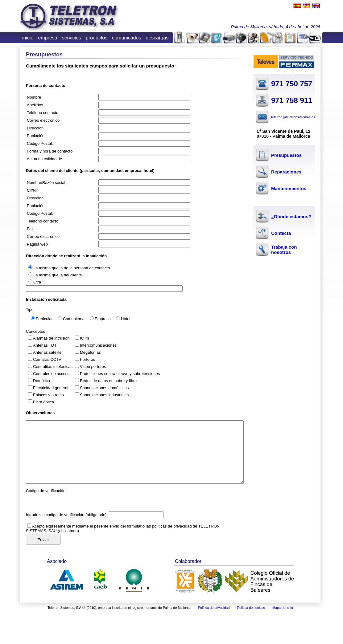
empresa (48, 38)
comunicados (126, 38)
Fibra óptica (43, 402)
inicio (28, 38)
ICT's (85, 338)
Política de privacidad (214, 608)
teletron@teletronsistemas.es (293, 117)
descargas (157, 38)
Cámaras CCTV (47, 359)
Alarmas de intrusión (51, 338)
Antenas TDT (45, 345)
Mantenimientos (289, 188)
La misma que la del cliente (58, 275)
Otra (37, 282)
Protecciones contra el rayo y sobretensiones (120, 374)
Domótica (41, 381)
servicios (72, 38)
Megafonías (90, 352)
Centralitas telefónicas (53, 367)
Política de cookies (251, 608)
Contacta (281, 233)
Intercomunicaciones (98, 345)
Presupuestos (286, 155)
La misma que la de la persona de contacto (72, 268)
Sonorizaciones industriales (104, 395)
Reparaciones (286, 172)
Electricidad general (51, 388)
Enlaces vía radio (48, 395)
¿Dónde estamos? (291, 216)
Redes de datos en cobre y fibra (108, 381)
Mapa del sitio (283, 608)
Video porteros (93, 367)
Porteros (87, 359)
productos (97, 38)
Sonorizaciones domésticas (104, 388)
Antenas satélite (47, 352)
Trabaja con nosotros (284, 250)
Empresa (103, 319)
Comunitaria (74, 319)
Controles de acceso (51, 374)
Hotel (126, 319)
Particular (44, 319)
